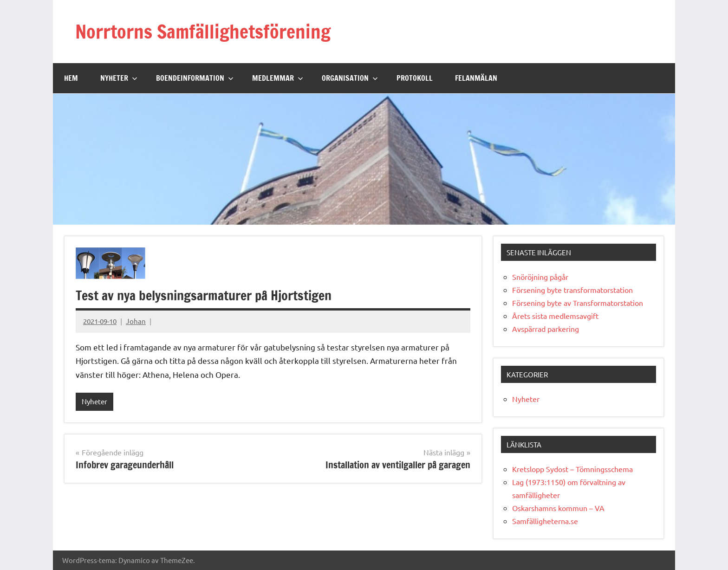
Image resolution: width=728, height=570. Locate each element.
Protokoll (415, 78)
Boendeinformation (195, 78)
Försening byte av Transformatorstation (578, 303)
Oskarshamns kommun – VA (558, 508)
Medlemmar (278, 78)
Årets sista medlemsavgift (555, 316)
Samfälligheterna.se (545, 521)
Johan (136, 321)
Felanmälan (476, 78)
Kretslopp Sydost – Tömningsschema (572, 469)
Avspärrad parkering (546, 329)
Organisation (350, 78)
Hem (71, 78)
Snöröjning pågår (540, 277)
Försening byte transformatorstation (572, 290)
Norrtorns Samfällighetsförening (203, 31)
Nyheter (119, 78)
